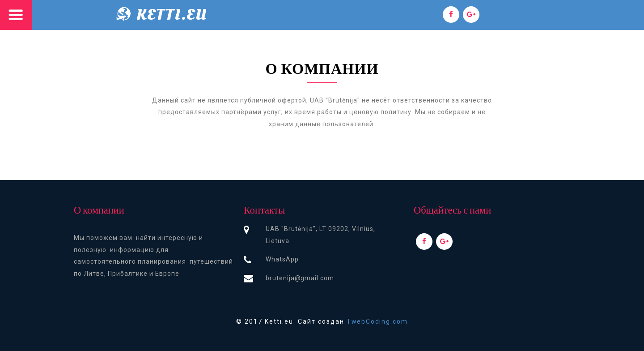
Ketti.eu (172, 15)
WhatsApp (282, 259)
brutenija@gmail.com (300, 278)
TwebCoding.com (377, 321)
